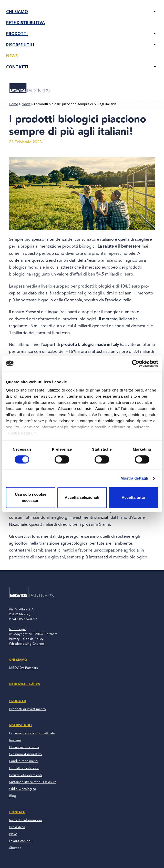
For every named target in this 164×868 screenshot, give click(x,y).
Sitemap (15, 848)
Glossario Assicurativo (25, 754)
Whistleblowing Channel (27, 644)
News (12, 56)
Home (14, 104)
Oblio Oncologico (23, 789)
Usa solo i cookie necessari (31, 498)
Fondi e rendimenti (23, 761)
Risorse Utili (20, 45)
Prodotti (17, 34)
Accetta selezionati (82, 498)
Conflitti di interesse (24, 768)
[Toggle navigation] (148, 92)
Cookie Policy (33, 639)
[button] (155, 12)
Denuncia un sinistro (24, 747)
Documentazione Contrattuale (32, 733)
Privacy (14, 639)
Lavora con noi (20, 841)
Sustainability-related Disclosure (33, 782)
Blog (13, 796)
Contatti (17, 67)
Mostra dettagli (134, 478)
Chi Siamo (17, 12)
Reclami (15, 740)
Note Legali (18, 629)
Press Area (17, 827)
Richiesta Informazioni (25, 820)
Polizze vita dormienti (25, 775)
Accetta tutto (134, 498)
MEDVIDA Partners (23, 668)
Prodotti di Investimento (28, 709)
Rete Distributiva (25, 23)
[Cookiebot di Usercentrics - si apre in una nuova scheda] (136, 363)
